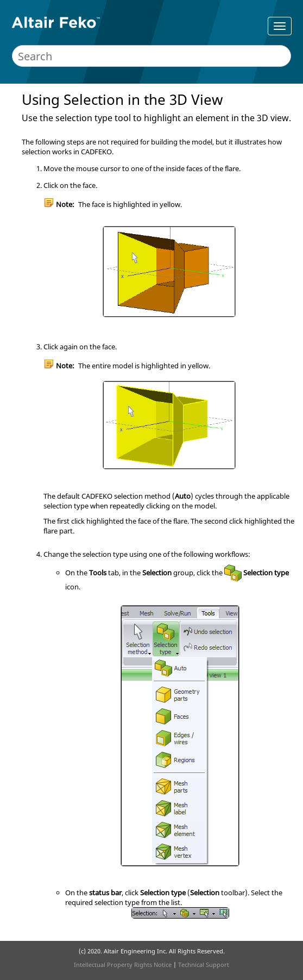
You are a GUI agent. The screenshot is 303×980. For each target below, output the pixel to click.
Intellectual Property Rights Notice (123, 965)
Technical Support (204, 965)
